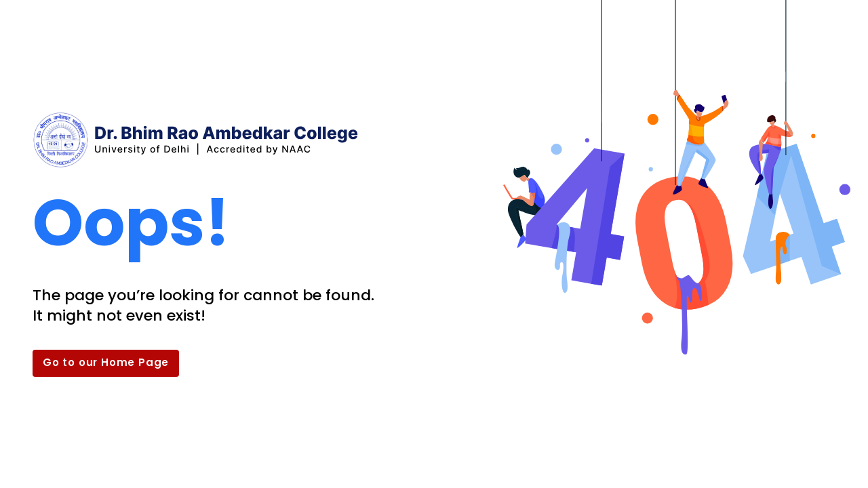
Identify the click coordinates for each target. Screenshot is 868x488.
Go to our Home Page (106, 362)
